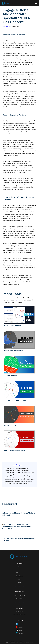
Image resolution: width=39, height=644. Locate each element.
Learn (20, 570)
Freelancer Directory (20, 615)
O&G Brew (19, 612)
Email (21, 630)
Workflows (19, 573)
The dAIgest (20, 598)
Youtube (21, 627)
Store (16, 300)
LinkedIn (21, 624)
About (19, 567)
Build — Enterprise (20, 595)
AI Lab (20, 579)
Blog (20, 582)
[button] (35, 3)
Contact (21, 633)
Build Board (20, 576)
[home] (17, 3)
